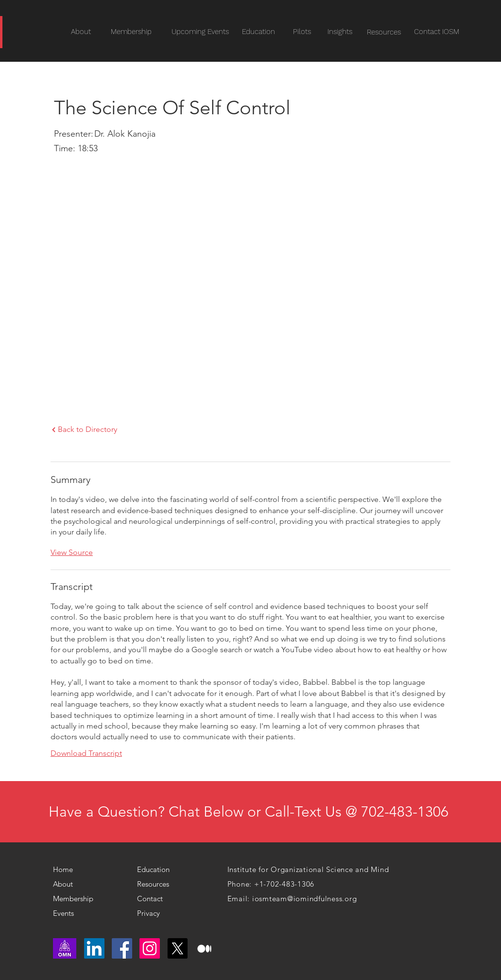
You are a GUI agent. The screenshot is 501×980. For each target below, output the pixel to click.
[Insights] (340, 32)
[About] (69, 884)
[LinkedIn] (94, 948)
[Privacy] (153, 913)
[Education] (259, 32)
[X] (177, 948)
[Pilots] (302, 32)
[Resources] (384, 32)
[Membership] (77, 899)
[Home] (67, 870)
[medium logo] (205, 948)
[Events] (82, 913)
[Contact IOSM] (437, 32)
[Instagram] (150, 948)
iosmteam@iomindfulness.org (305, 899)
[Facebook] (122, 948)
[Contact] (157, 899)
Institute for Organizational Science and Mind (308, 869)
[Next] (54, 430)
